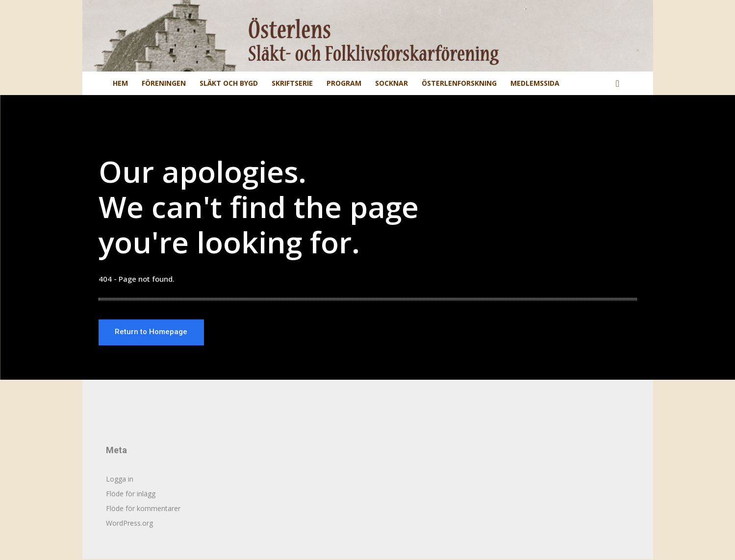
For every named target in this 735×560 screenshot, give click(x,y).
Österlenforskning (459, 83)
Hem (120, 83)
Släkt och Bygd (229, 83)
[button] (618, 84)
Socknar (392, 83)
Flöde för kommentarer (143, 509)
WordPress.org (129, 524)
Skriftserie (292, 83)
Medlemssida (535, 83)
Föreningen (164, 83)
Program (344, 83)
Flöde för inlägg (131, 495)
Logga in (120, 480)
